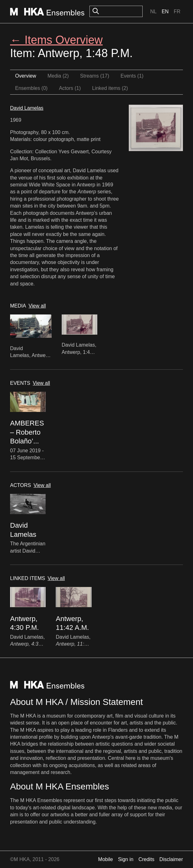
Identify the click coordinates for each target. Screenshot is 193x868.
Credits (147, 859)
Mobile (106, 859)
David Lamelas (27, 108)
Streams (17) (94, 76)
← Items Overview (56, 40)
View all (37, 306)
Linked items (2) (110, 88)
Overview (26, 76)
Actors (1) (70, 88)
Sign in (126, 859)
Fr (177, 12)
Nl (153, 12)
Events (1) (132, 76)
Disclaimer (171, 859)
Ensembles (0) (31, 88)
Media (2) (58, 76)
